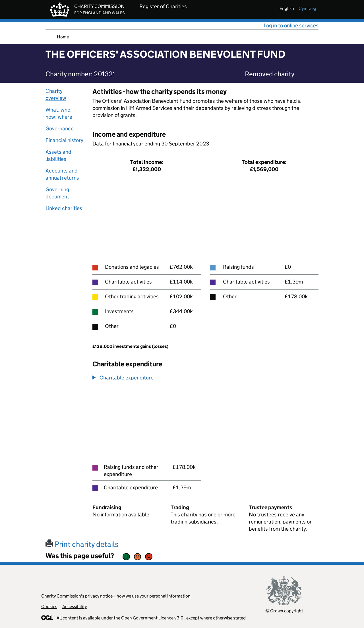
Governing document (57, 193)
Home (63, 37)
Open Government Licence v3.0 (152, 618)
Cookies (49, 607)
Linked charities (64, 208)
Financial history (64, 140)
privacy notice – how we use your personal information (138, 596)
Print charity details (82, 544)
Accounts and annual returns (62, 174)
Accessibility (75, 607)
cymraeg (307, 8)
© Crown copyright (284, 611)
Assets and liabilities (58, 155)
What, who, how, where (59, 113)
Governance (60, 129)
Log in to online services (291, 25)
